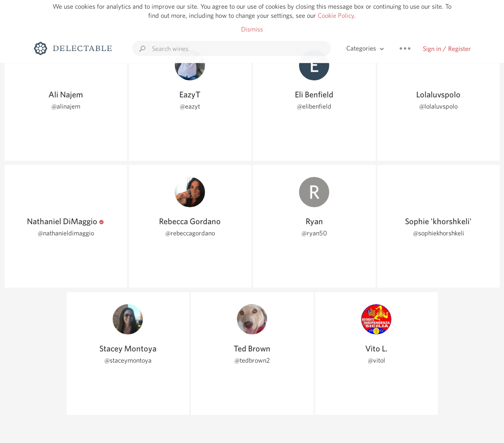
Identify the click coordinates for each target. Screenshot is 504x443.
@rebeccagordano (190, 233)
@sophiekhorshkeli (439, 233)
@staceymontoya (128, 360)
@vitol (376, 360)
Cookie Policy (336, 16)
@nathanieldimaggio (66, 233)
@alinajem (66, 106)
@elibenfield (314, 106)
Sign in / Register (447, 49)
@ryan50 (314, 233)
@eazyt (190, 106)
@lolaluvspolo (438, 106)
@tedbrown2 (252, 360)
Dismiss (252, 29)
